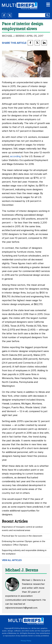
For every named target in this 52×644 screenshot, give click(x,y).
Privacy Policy (26, 641)
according (15, 156)
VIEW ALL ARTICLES (12, 560)
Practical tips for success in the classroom (22, 536)
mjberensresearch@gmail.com (21, 608)
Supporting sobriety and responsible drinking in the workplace (24, 552)
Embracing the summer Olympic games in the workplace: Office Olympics (24, 543)
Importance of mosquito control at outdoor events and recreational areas (22, 529)
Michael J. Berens (13, 36)
